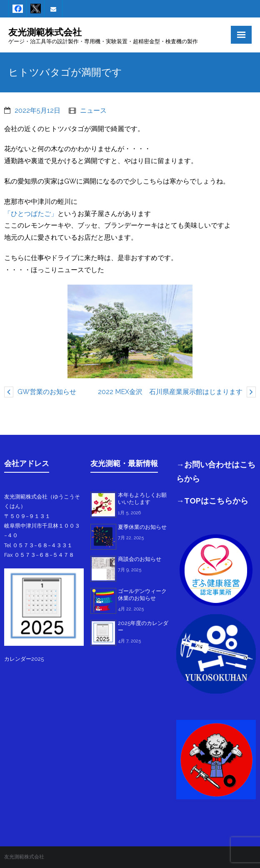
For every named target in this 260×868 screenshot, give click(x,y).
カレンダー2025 (24, 659)
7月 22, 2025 (131, 538)
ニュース (93, 110)
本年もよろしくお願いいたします (142, 498)
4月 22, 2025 (131, 609)
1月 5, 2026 (129, 513)
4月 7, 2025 (129, 641)
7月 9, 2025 (130, 570)
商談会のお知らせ (140, 559)
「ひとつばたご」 (31, 214)
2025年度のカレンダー (143, 627)
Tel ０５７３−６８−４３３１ (38, 545)
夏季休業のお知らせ (142, 527)
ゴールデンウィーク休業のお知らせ (142, 595)
